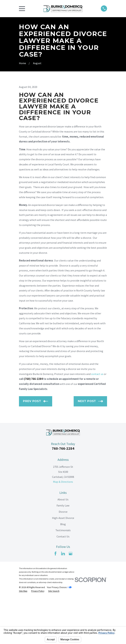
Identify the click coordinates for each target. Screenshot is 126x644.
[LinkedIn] (63, 600)
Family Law (63, 552)
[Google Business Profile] (71, 600)
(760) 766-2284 (33, 425)
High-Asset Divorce (63, 564)
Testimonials (63, 577)
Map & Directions (63, 528)
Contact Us (63, 583)
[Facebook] (55, 600)
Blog (63, 571)
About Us (63, 546)
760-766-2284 (63, 495)
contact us (97, 420)
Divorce (63, 558)
